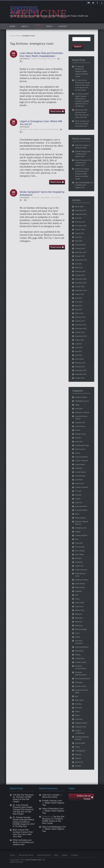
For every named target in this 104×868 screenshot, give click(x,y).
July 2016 (79, 237)
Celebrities (79, 468)
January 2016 (80, 249)
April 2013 (79, 355)
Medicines (79, 622)
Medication (79, 618)
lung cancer (79, 606)
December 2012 (81, 370)
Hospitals (78, 591)
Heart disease (80, 584)
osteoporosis (80, 658)
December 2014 (81, 279)
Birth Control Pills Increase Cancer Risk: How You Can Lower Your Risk (23, 833)
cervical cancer (80, 472)
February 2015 (80, 271)
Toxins (77, 747)
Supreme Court (81, 727)
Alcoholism (79, 409)
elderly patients (80, 518)
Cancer (78, 453)
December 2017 (81, 210)
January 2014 (80, 321)
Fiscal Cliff (79, 543)
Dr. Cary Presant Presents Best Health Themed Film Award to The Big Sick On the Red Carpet (83, 85)
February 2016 (80, 245)
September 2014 (81, 290)
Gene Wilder (80, 554)
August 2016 (80, 233)
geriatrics (78, 558)
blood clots (79, 442)
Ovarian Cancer (81, 662)
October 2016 (80, 229)
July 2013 (79, 344)
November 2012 (81, 374)
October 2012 (80, 378)
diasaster (78, 495)
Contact (74, 855)
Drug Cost (79, 503)
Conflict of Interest (82, 487)
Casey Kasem (80, 464)
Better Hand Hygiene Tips (53, 804)
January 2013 (80, 367)
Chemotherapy (80, 476)
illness (77, 599)
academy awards (81, 397)
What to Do (52, 59)
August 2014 (80, 294)
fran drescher (80, 547)
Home (12, 36)
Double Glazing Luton (83, 151)
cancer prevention (81, 457)
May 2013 (79, 351)
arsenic (78, 430)
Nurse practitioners (82, 647)
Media (65, 855)
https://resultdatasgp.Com (84, 183)
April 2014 (79, 309)
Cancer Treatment (82, 461)
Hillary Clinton (80, 587)
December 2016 (81, 226)
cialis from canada (82, 145)
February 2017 (80, 222)
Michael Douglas (81, 629)
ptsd (77, 696)
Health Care (38, 129)
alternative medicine (82, 412)
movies (78, 637)
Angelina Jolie (80, 423)
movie (77, 633)
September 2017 (81, 214)
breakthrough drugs (82, 445)
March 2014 (79, 313)
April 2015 (79, 268)
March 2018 (79, 207)
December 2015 (81, 252)
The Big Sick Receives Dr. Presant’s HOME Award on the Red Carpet (82, 71)
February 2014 (80, 317)
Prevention (79, 682)
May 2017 (79, 218)
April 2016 (79, 241)
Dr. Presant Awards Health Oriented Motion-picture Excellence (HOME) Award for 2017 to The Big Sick (24, 822)
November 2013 (81, 329)
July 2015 (79, 264)
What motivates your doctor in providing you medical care (82, 124)
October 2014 (80, 287)
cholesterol (79, 480)
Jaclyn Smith (80, 603)
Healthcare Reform (51, 129)
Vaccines (78, 755)
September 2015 (81, 260)
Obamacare (79, 651)
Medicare (78, 614)
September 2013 (81, 336)
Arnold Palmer (80, 426)
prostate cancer (81, 686)
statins (77, 712)
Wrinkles (78, 766)
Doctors (78, 499)
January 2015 (80, 275)
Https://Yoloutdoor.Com (83, 160)
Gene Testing (80, 551)
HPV (77, 595)
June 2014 (79, 302)
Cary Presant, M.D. (34, 860)
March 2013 (79, 359)
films (77, 539)
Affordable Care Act (82, 401)
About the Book (44, 855)
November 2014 (81, 283)
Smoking (78, 704)
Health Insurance (81, 570)
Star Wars (79, 708)
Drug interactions (81, 506)
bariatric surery (80, 434)
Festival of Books (81, 535)
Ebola (77, 514)
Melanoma (79, 626)
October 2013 (80, 332)
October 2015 (80, 256)
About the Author (81, 148)
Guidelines (79, 562)
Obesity (78, 655)
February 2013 (80, 363)
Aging (77, 405)
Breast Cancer (80, 449)
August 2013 (80, 340)
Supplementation (81, 723)
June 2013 (79, 348)
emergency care (26, 129)
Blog (18, 36)
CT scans (79, 491)
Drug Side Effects (81, 510)
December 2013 (81, 325)
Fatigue (78, 532)
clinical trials (79, 483)
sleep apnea (79, 700)
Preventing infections (83, 679)
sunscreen (79, 719)
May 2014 (79, 306)
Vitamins (78, 758)
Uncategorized (80, 751)
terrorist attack (80, 743)
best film (78, 438)
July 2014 (79, 298)
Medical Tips (36, 59)
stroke (44, 59)
